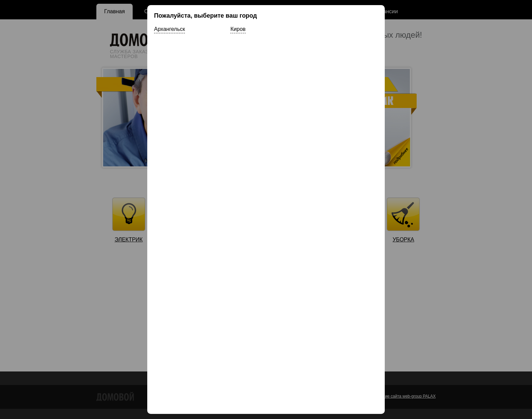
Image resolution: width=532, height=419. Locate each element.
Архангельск (169, 29)
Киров (238, 29)
